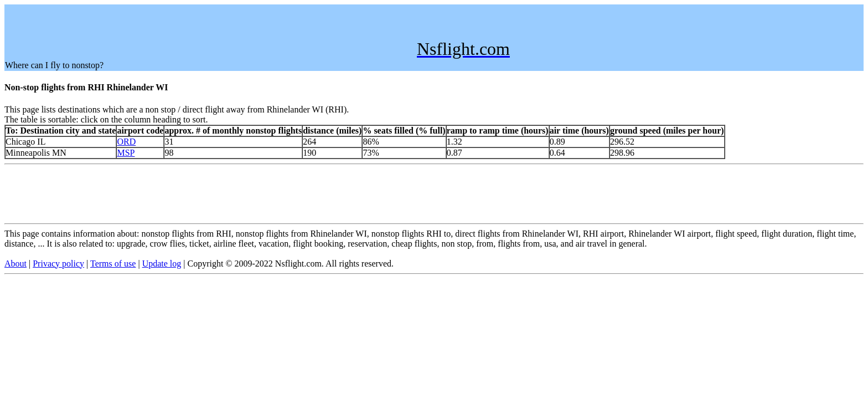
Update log (162, 264)
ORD (126, 142)
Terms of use (113, 264)
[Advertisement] (206, 30)
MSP (126, 153)
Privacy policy (58, 264)
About (15, 264)
